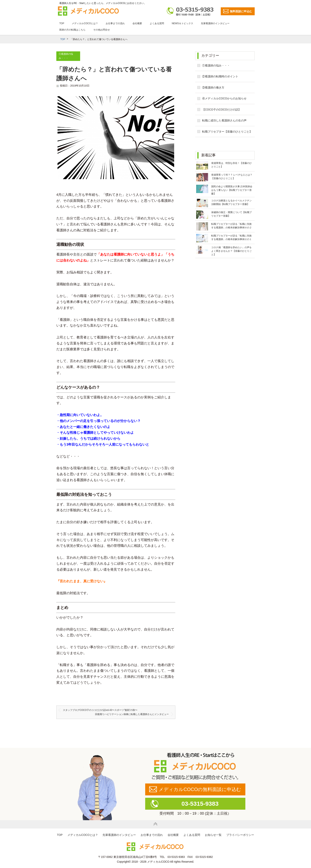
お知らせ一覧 (213, 835)
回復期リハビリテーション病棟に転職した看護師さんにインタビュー (132, 714)
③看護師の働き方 (213, 87)
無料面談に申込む (241, 11)
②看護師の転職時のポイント (220, 76)
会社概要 (137, 23)
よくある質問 (157, 23)
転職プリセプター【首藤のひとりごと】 (227, 132)
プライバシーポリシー (240, 835)
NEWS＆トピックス (182, 23)
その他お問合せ (102, 30)
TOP (62, 23)
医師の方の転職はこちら (72, 30)
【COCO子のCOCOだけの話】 (222, 110)
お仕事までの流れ (115, 23)
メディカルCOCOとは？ (85, 23)
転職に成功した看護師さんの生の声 (224, 120)
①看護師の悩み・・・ (216, 65)
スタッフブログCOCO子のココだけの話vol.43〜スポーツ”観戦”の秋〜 (100, 710)
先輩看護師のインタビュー (215, 23)
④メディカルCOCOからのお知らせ (224, 98)
